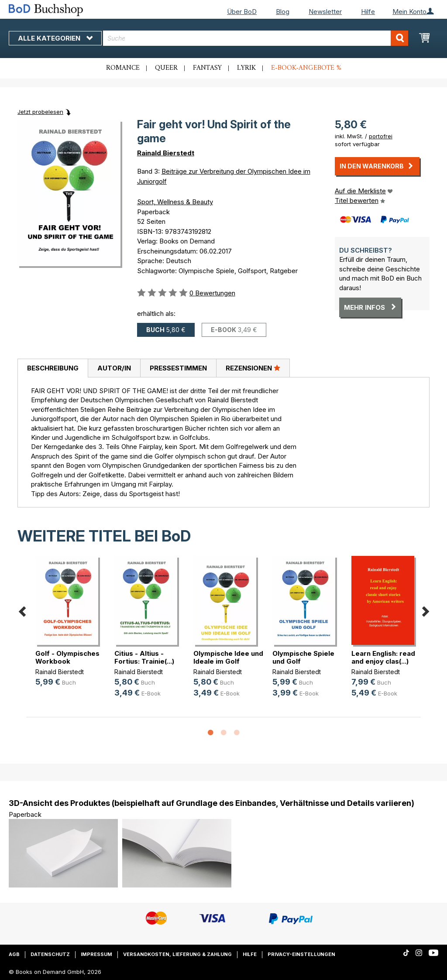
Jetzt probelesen (40, 112)
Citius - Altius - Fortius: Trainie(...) (144, 657)
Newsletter (325, 12)
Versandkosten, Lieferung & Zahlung (177, 954)
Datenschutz (50, 954)
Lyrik (246, 68)
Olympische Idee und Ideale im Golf (228, 657)
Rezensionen (253, 368)
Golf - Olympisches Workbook (67, 657)
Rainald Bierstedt (166, 153)
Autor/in (114, 368)
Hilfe (368, 12)
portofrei (381, 136)
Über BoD (242, 12)
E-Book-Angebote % (306, 68)
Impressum (96, 954)
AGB (14, 954)
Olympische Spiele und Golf (303, 657)
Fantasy (207, 68)
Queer (166, 68)
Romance (123, 68)
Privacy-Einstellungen (301, 954)
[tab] (53, 368)
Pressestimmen (178, 368)
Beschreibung (53, 368)
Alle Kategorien (55, 38)
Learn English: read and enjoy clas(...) (383, 657)
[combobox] (256, 38)
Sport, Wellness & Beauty (175, 202)
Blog (283, 12)
